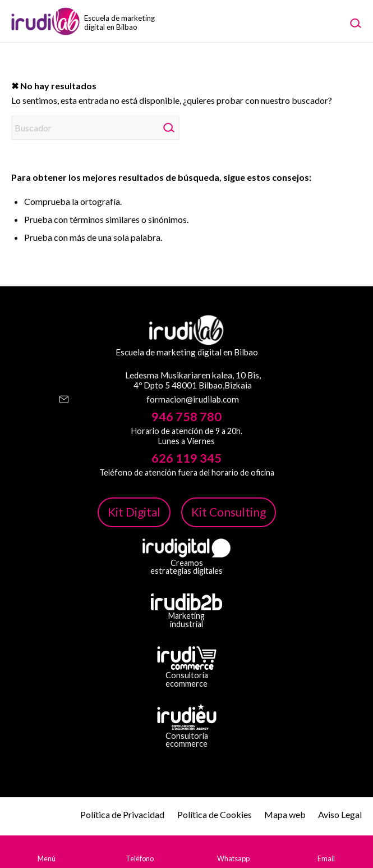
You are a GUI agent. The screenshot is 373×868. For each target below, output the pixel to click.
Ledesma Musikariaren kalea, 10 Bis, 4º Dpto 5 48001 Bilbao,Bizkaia (193, 380)
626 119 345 (187, 458)
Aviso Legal (340, 814)
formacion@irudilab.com (193, 399)
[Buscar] (355, 22)
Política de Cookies (215, 814)
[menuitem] (355, 22)
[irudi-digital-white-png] (187, 548)
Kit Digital (134, 512)
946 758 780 (187, 417)
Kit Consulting (229, 512)
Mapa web (285, 814)
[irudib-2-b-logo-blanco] (187, 602)
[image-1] (81, 21)
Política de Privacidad (122, 814)
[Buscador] (95, 128)
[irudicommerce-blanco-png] (187, 658)
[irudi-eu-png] (187, 717)
